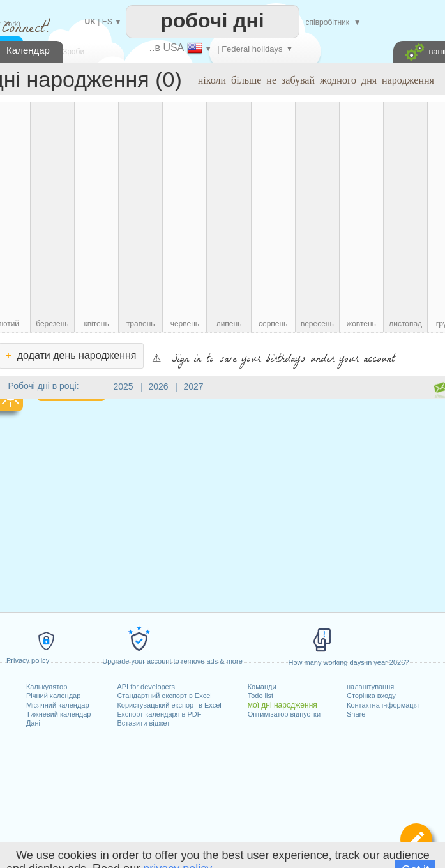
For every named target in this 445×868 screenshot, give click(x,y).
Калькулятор (47, 687)
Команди (262, 687)
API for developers (146, 687)
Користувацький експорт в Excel (169, 705)
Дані (33, 723)
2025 (124, 386)
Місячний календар (58, 705)
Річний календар (53, 696)
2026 (159, 386)
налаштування (370, 687)
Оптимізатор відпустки (284, 714)
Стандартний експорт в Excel (164, 696)
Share (356, 714)
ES (107, 22)
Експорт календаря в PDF (159, 714)
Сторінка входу (371, 696)
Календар (28, 50)
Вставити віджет (143, 723)
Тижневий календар (59, 714)
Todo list (260, 696)
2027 (194, 386)
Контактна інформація (383, 705)
